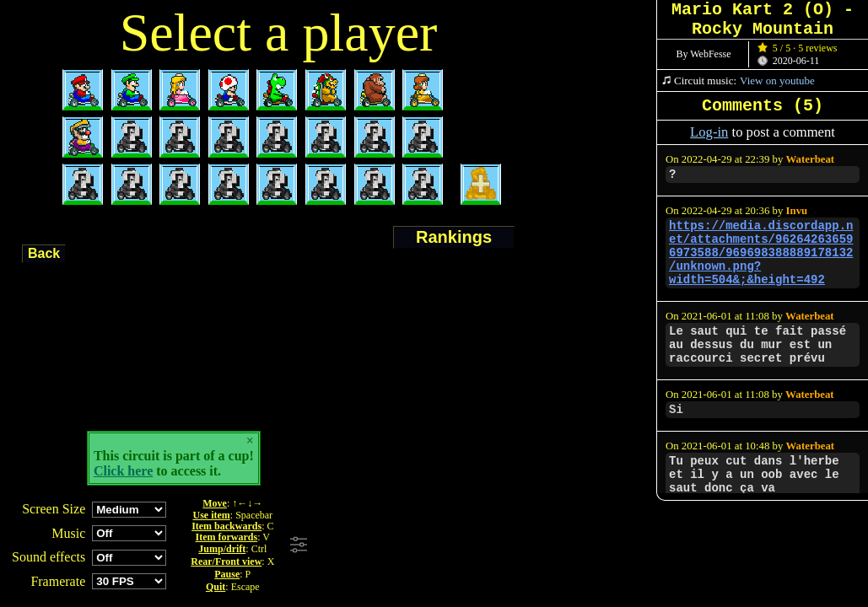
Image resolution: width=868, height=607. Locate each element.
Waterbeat (811, 159)
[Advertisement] (542, 545)
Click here (123, 471)
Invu (797, 211)
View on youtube (777, 81)
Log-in (709, 132)
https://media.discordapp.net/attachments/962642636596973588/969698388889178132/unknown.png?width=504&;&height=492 (761, 253)
